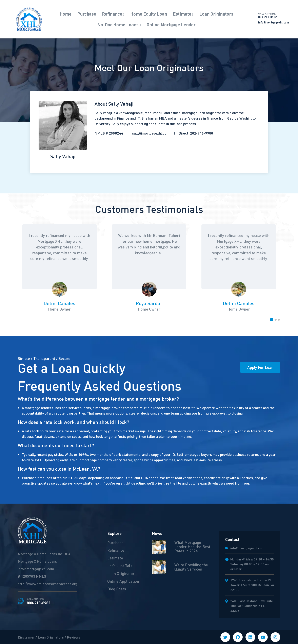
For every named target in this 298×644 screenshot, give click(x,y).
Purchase (87, 14)
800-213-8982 (274, 15)
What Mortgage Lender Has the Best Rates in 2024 (192, 546)
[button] (272, 320)
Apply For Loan (260, 367)
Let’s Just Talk (120, 566)
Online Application (123, 581)
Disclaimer (26, 637)
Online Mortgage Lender (171, 24)
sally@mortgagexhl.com (151, 133)
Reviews (74, 637)
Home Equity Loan (149, 14)
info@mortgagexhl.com (274, 22)
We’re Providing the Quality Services (191, 567)
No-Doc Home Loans (118, 24)
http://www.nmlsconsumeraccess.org (47, 584)
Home (66, 14)
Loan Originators (216, 14)
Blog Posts (117, 589)
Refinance (112, 14)
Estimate (182, 14)
